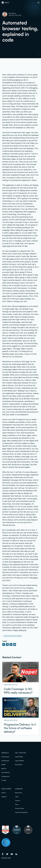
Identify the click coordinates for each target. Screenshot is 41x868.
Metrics (4, 768)
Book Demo (19, 765)
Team (17, 797)
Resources (19, 793)
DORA (3, 765)
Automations (6, 772)
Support (4, 797)
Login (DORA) (19, 761)
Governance (5, 757)
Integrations (5, 776)
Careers (18, 800)
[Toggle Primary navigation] (38, 3)
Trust (17, 804)
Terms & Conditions (21, 812)
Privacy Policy (20, 808)
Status (4, 793)
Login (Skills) (19, 757)
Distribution (5, 761)
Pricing (4, 780)
